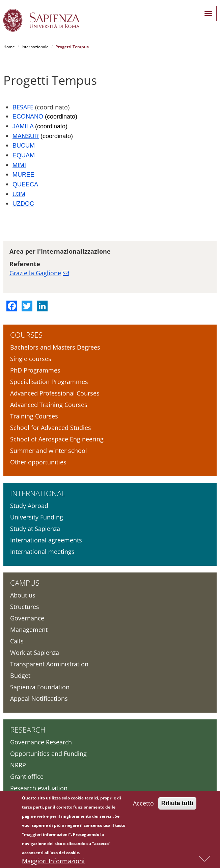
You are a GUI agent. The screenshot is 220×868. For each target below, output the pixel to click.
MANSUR (26, 136)
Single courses (31, 359)
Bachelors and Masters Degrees (55, 347)
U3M (19, 194)
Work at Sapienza (35, 653)
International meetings (42, 552)
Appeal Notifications (39, 698)
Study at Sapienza (35, 529)
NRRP (18, 765)
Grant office (27, 776)
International (38, 493)
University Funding (37, 517)
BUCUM (24, 146)
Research (28, 730)
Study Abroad (29, 506)
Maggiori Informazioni (53, 862)
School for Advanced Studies (51, 428)
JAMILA (23, 126)
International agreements (46, 540)
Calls (17, 641)
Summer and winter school (49, 451)
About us (23, 595)
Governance (27, 618)
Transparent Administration (49, 664)
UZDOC (23, 204)
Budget (20, 675)
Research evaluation (39, 788)
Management (29, 630)
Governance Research (41, 742)
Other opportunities (38, 462)
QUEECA (25, 184)
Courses (26, 335)
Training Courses (34, 416)
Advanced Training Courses (49, 405)
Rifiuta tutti (177, 805)
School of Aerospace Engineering (57, 439)
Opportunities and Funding (48, 754)
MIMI (19, 165)
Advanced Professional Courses (55, 393)
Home (9, 47)
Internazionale (35, 47)
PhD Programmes (35, 370)
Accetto (143, 805)
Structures (25, 607)
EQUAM (24, 155)
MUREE (23, 175)
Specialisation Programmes (49, 382)
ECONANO (28, 117)
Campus (25, 583)
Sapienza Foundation (40, 687)
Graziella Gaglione (35, 273)
